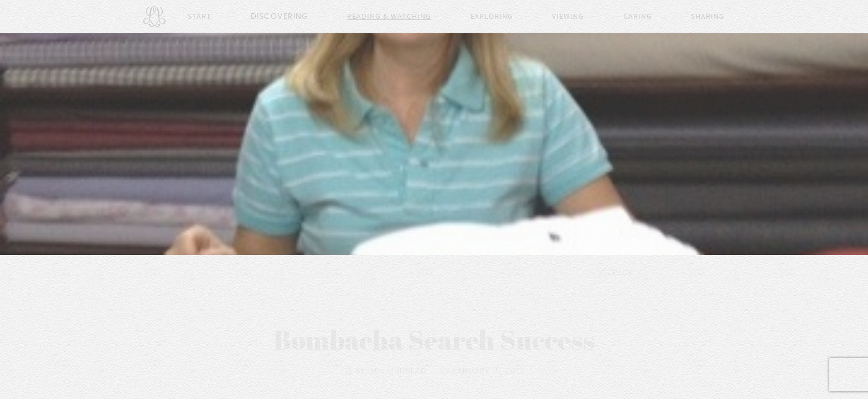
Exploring (492, 17)
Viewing (568, 17)
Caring (638, 17)
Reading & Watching (389, 17)
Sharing (708, 17)
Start (200, 17)
